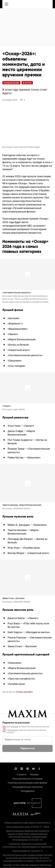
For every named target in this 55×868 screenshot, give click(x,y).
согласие (14, 727)
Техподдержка (27, 791)
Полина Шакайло (24, 692)
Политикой (13, 730)
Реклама (34, 775)
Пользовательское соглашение (27, 779)
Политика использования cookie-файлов (27, 783)
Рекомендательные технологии (27, 787)
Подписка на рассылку (16, 723)
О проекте (21, 775)
